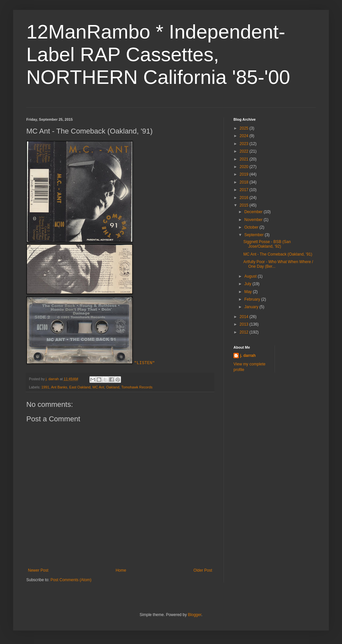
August (251, 276)
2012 (245, 332)
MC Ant (98, 387)
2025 (245, 128)
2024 (245, 136)
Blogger (195, 615)
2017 (245, 190)
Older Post (203, 570)
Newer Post (38, 570)
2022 (245, 151)
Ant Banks (59, 387)
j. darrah (248, 356)
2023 (245, 144)
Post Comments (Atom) (71, 580)
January (252, 307)
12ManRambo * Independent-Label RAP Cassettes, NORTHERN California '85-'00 (158, 54)
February (253, 299)
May (249, 292)
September (255, 235)
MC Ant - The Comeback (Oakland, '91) (278, 254)
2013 (245, 324)
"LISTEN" (145, 363)
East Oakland (80, 387)
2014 (245, 317)
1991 (45, 387)
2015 (245, 205)
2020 (245, 167)
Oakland (113, 387)
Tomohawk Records (137, 387)
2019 (245, 174)
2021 (245, 159)
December (254, 212)
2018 (245, 182)
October (252, 227)
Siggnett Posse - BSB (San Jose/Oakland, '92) (267, 244)
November (254, 220)
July (248, 284)
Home (121, 570)
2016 (245, 198)
